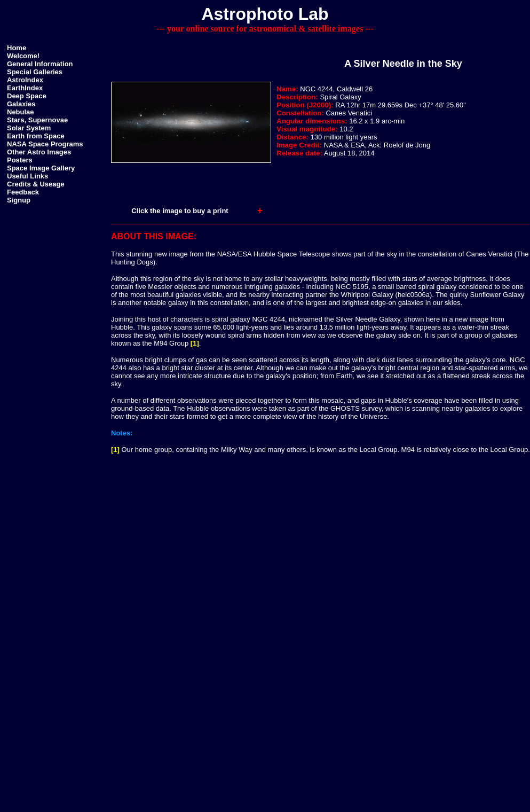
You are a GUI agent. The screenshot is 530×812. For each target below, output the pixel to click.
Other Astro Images (39, 152)
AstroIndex (25, 80)
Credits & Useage (36, 184)
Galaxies (21, 104)
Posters (20, 160)
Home (17, 48)
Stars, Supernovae (37, 120)
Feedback (23, 192)
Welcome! (23, 56)
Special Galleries (35, 72)
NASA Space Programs (45, 144)
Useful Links (27, 176)
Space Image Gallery (41, 168)
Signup (19, 200)
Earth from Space (36, 136)
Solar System (29, 128)
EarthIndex (25, 88)
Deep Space (27, 96)
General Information (40, 64)
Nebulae (21, 112)
